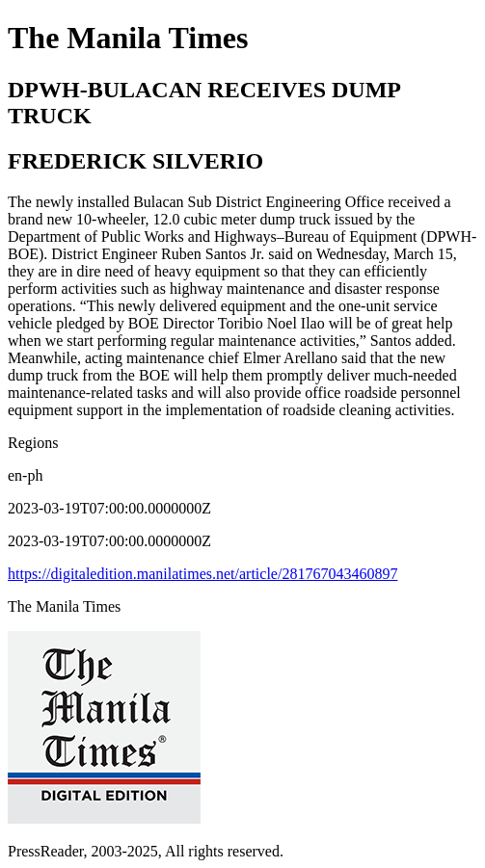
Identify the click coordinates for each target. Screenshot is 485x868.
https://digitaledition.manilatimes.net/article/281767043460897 (202, 574)
